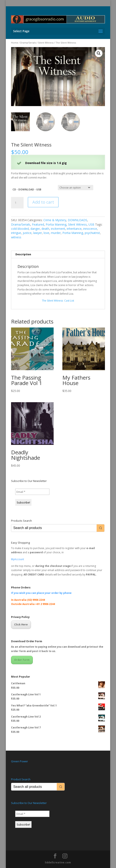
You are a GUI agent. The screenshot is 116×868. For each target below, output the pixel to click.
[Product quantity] (17, 203)
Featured (38, 224)
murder (56, 233)
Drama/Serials (28, 43)
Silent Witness (46, 43)
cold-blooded (20, 229)
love (46, 233)
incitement (58, 229)
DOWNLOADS (78, 220)
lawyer (38, 233)
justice (27, 233)
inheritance (74, 229)
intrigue (16, 233)
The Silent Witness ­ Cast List (58, 301)
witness (16, 237)
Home (15, 43)
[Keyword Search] (54, 528)
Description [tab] (23, 255)
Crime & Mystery (55, 220)
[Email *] (32, 492)
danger (35, 229)
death (45, 229)
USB (91, 224)
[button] (99, 53)
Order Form (22, 660)
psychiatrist (92, 233)
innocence (90, 229)
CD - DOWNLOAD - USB (27, 189)
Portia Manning (56, 224)
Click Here (21, 625)
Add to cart (43, 202)
